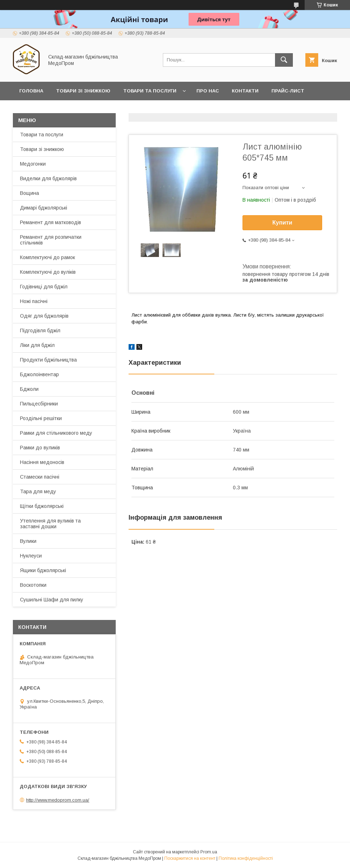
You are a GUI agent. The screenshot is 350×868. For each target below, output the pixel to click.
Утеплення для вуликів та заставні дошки (50, 524)
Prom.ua (209, 852)
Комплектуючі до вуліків (48, 272)
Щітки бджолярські (42, 506)
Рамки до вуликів (40, 448)
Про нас (208, 91)
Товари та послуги (150, 91)
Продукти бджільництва (48, 360)
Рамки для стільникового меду (56, 433)
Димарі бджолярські (44, 208)
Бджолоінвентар (39, 374)
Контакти (245, 91)
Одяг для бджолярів (44, 316)
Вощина (29, 193)
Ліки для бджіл (37, 345)
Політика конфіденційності (246, 858)
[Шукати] (284, 60)
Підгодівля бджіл (40, 330)
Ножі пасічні (34, 301)
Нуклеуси (31, 556)
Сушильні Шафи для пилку (52, 600)
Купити (282, 223)
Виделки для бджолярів (48, 178)
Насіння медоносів (42, 462)
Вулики (28, 541)
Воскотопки (33, 585)
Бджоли (29, 389)
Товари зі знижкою (83, 91)
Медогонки (33, 164)
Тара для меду (38, 491)
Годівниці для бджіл (44, 287)
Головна (31, 91)
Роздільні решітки (41, 418)
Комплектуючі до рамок (47, 257)
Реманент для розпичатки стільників (51, 240)
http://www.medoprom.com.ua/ (58, 800)
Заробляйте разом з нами (56, 109)
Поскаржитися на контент (190, 858)
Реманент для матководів (51, 222)
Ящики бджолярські (43, 570)
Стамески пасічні (40, 477)
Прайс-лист (288, 91)
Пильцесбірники (39, 404)
